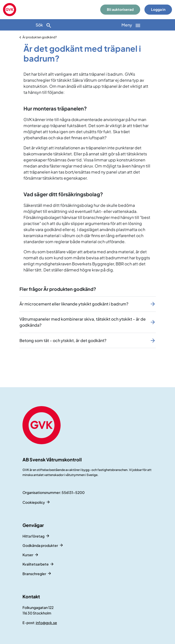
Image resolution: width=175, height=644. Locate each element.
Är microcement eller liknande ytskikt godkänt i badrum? (74, 304)
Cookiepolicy (34, 502)
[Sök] (44, 25)
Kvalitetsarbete (36, 564)
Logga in (158, 9)
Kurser (28, 555)
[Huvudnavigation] (131, 25)
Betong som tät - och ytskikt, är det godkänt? (63, 340)
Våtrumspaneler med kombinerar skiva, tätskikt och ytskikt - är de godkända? (83, 322)
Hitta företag (33, 536)
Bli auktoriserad (120, 9)
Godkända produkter (40, 545)
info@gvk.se (46, 623)
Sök (44, 25)
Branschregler (34, 574)
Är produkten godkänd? (40, 37)
